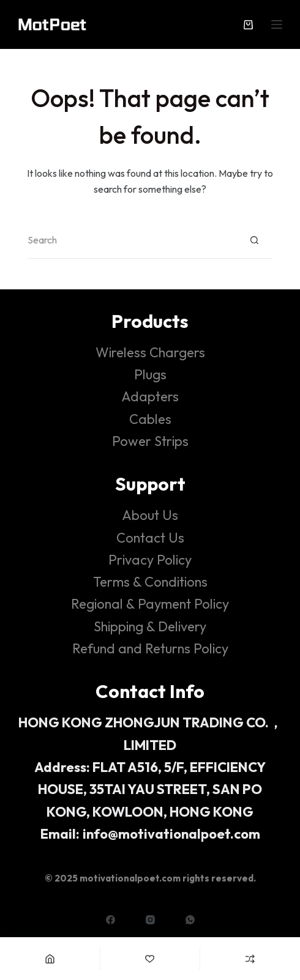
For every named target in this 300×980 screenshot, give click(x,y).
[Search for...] (132, 240)
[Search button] (254, 240)
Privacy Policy (150, 560)
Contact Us (150, 538)
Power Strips (150, 441)
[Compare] (250, 959)
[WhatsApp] (190, 920)
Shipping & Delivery (150, 626)
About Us (150, 515)
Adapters (150, 396)
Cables (150, 419)
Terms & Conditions (150, 582)
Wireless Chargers (150, 352)
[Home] (50, 959)
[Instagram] (150, 920)
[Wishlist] (150, 959)
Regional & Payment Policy (150, 604)
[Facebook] (111, 920)
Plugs (150, 374)
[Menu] (277, 24)
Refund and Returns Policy (150, 648)
